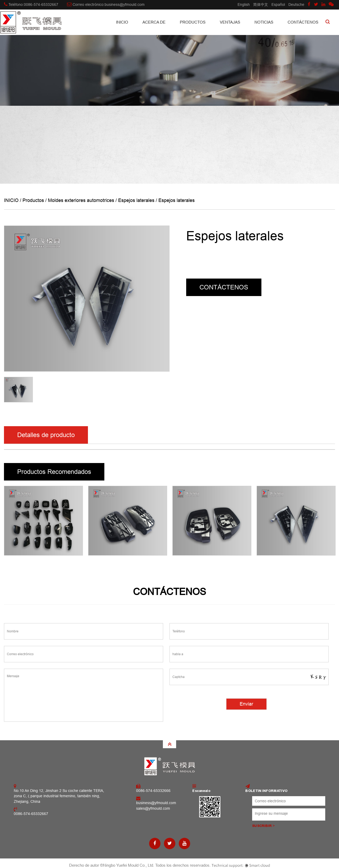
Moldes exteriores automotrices (81, 200)
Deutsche (296, 5)
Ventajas (230, 22)
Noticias (264, 22)
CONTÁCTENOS (303, 22)
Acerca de (154, 22)
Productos (193, 22)
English (244, 5)
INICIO (122, 22)
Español (278, 5)
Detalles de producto (46, 435)
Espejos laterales (136, 200)
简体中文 (261, 5)
